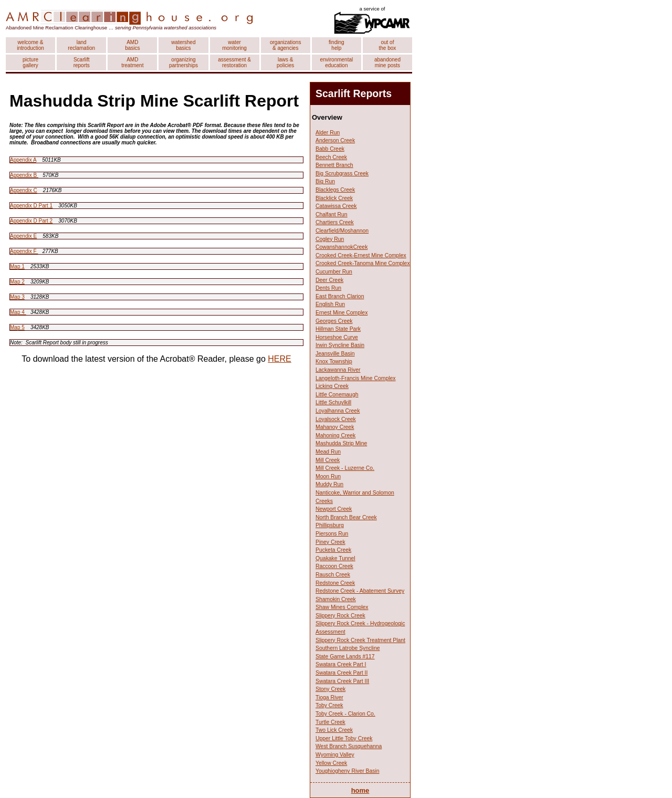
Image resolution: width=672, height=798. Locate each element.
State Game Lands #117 (345, 657)
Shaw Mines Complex (342, 607)
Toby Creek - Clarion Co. (345, 714)
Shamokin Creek (336, 599)
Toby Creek (329, 705)
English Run (330, 304)
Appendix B (24, 175)
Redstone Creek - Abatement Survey (360, 591)
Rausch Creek (333, 575)
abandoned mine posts (387, 62)
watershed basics (183, 45)
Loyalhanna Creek (338, 411)
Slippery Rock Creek (340, 616)
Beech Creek (331, 157)
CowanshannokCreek (342, 247)
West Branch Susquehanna (349, 746)
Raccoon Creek (334, 566)
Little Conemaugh (337, 395)
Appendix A (23, 160)
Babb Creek (330, 149)
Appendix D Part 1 (31, 206)
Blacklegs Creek (335, 190)
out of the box (388, 45)
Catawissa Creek (336, 206)
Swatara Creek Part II (342, 673)
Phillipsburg (330, 525)
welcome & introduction (30, 45)
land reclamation (81, 45)
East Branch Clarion (340, 296)
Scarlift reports (82, 62)
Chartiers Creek (335, 222)
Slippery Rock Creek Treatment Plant (360, 640)
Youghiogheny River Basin (348, 771)
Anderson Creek (335, 140)
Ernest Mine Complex (342, 313)
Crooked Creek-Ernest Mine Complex (361, 255)
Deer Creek (329, 280)
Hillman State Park (338, 329)
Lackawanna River (338, 370)
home (360, 790)
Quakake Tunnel (335, 558)
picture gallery (30, 62)
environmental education (336, 62)
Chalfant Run (332, 214)
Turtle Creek (330, 722)
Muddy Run (329, 484)
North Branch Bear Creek (346, 517)
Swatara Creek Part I (341, 664)
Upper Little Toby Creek (344, 738)
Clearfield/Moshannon (342, 231)
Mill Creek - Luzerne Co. (345, 468)
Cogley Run (330, 239)
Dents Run (328, 288)
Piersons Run (332, 534)
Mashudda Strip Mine (341, 443)
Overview (327, 117)
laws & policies (285, 62)
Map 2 (17, 282)
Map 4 (18, 312)
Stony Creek (330, 689)
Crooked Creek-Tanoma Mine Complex (363, 263)
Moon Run (328, 476)
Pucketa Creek (333, 550)
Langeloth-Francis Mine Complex (355, 378)
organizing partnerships (183, 62)
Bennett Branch (334, 165)
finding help (336, 45)
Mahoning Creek (335, 435)
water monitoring (234, 45)
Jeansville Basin (335, 354)
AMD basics (132, 45)
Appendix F (24, 251)
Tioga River (329, 697)
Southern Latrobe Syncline (348, 648)
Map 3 (17, 297)
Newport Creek (334, 509)
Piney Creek (330, 542)
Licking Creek (332, 386)
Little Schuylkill (333, 402)
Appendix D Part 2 (31, 221)
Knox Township (334, 361)
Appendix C (24, 190)
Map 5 (17, 327)
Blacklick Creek (334, 198)
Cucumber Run (334, 272)
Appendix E (23, 236)
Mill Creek (328, 460)
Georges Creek (334, 321)
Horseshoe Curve (337, 337)
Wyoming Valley (335, 755)
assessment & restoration (234, 62)
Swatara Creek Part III (342, 681)
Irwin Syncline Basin (340, 345)
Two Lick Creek (334, 730)
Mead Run (328, 452)
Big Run (325, 181)
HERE (279, 359)
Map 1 (17, 266)
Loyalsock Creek (336, 419)
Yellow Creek (331, 763)
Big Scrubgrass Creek (342, 174)
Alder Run (328, 133)
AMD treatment (132, 62)
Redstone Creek (335, 583)
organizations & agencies (285, 45)
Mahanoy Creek (335, 427)
